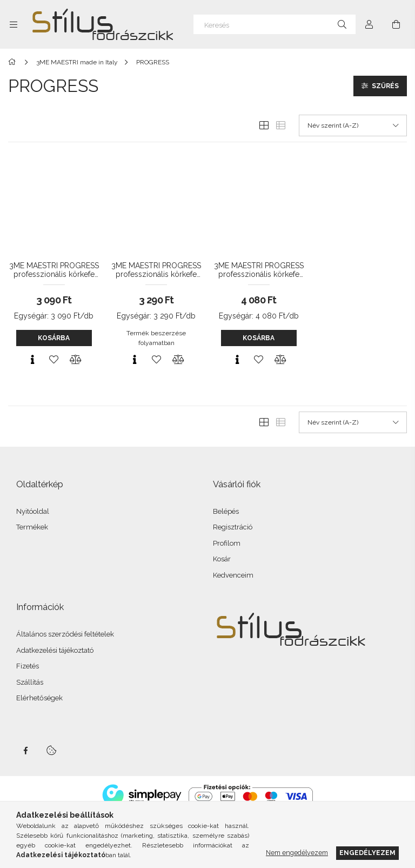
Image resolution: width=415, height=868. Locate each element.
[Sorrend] (353, 125)
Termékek (32, 527)
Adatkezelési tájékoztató (55, 650)
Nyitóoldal (33, 511)
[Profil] (369, 24)
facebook (25, 751)
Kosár (222, 559)
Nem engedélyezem (297, 853)
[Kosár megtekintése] (396, 24)
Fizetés (28, 666)
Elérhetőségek (39, 698)
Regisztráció (233, 527)
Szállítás (30, 682)
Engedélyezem (367, 853)
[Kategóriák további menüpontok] (14, 24)
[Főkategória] (14, 62)
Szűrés (385, 86)
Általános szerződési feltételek (65, 634)
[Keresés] (275, 24)
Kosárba (54, 338)
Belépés (226, 511)
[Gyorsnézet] (32, 360)
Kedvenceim (233, 575)
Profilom (227, 543)
